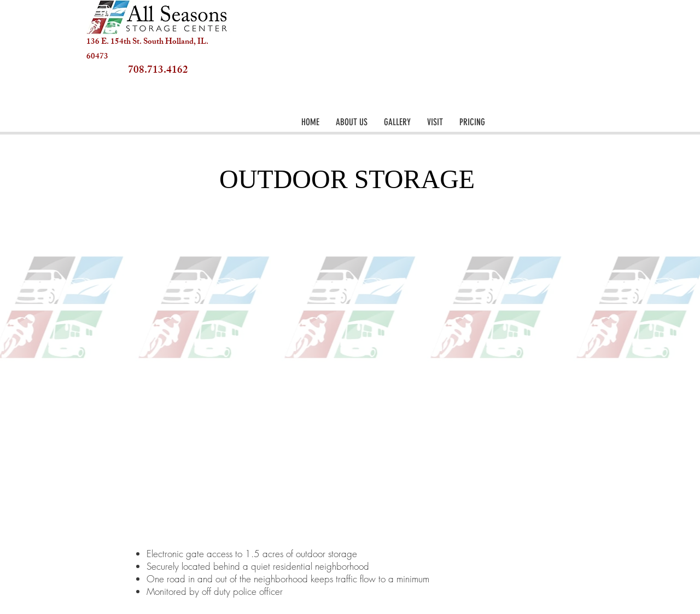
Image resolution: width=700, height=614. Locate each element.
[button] (397, 122)
